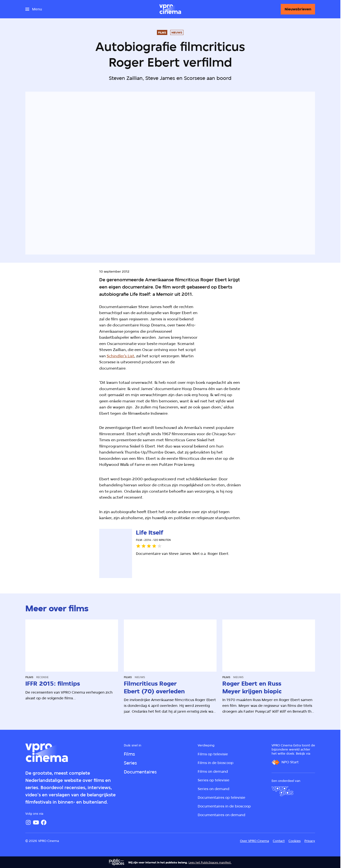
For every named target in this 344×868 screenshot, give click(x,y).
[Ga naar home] (170, 9)
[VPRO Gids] (282, 791)
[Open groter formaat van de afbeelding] (247, 334)
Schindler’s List (120, 356)
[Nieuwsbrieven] (298, 9)
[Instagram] (28, 822)
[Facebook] (44, 822)
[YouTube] (36, 822)
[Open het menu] (34, 9)
